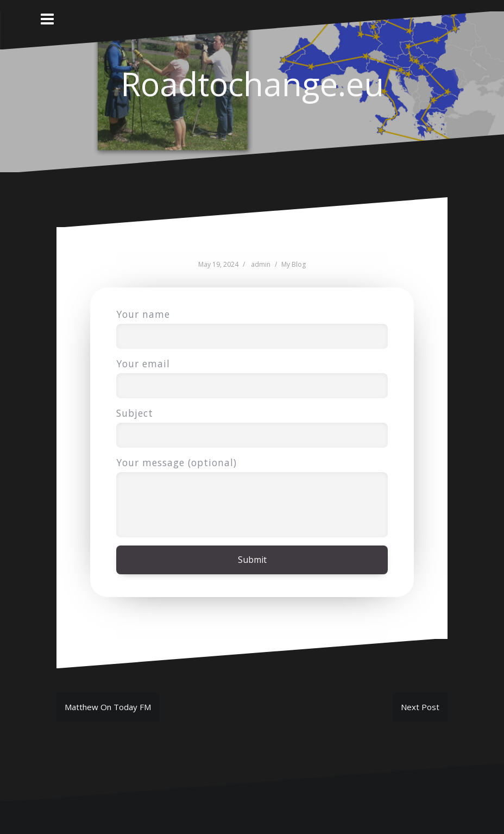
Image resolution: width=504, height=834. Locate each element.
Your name (252, 325)
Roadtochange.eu (252, 84)
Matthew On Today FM (108, 707)
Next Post (420, 707)
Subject (252, 424)
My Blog (294, 264)
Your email (252, 375)
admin (261, 264)
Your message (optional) (252, 472)
